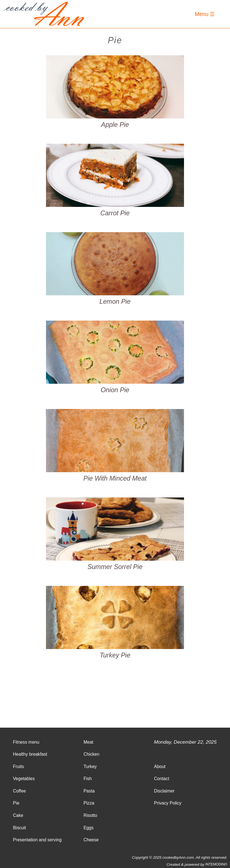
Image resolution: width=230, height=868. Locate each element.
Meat (88, 742)
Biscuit (19, 828)
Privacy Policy (168, 803)
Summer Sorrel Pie (115, 567)
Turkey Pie (115, 655)
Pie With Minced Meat (115, 478)
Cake (18, 815)
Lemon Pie (115, 302)
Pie (16, 803)
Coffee (19, 791)
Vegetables (24, 779)
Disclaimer (164, 791)
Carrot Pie (115, 213)
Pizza (89, 803)
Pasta (89, 791)
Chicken (92, 754)
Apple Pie (115, 125)
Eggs (89, 828)
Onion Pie (115, 390)
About (160, 767)
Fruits (18, 767)
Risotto (90, 815)
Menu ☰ (205, 14)
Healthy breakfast (30, 754)
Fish (88, 779)
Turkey (90, 767)
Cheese (91, 840)
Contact (162, 779)
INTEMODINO (216, 864)
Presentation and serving (37, 840)
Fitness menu (26, 742)
